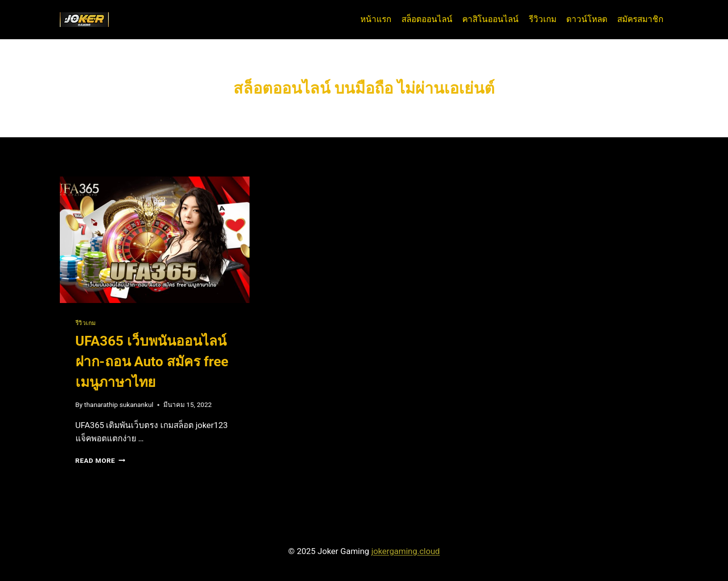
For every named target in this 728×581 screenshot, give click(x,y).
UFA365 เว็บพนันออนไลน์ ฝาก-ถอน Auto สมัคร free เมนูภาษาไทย (152, 362)
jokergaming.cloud (405, 551)
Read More (100, 460)
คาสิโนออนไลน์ (490, 19)
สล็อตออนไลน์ (427, 19)
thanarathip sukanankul (119, 404)
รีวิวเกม (543, 19)
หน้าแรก (376, 19)
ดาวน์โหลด (587, 19)
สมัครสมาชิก (640, 19)
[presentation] (155, 240)
